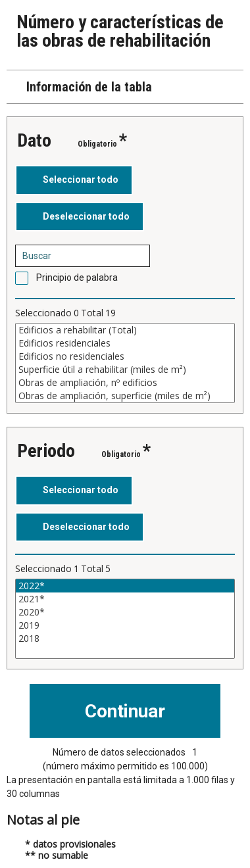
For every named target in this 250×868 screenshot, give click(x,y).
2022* (125, 586)
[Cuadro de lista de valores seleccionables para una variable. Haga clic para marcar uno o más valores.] (125, 363)
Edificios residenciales (125, 343)
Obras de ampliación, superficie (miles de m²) (125, 396)
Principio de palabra (77, 277)
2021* (125, 599)
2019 (125, 625)
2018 (125, 639)
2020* (125, 612)
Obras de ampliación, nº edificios (125, 383)
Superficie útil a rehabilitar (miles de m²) (125, 370)
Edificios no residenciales (125, 356)
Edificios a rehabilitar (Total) (125, 330)
